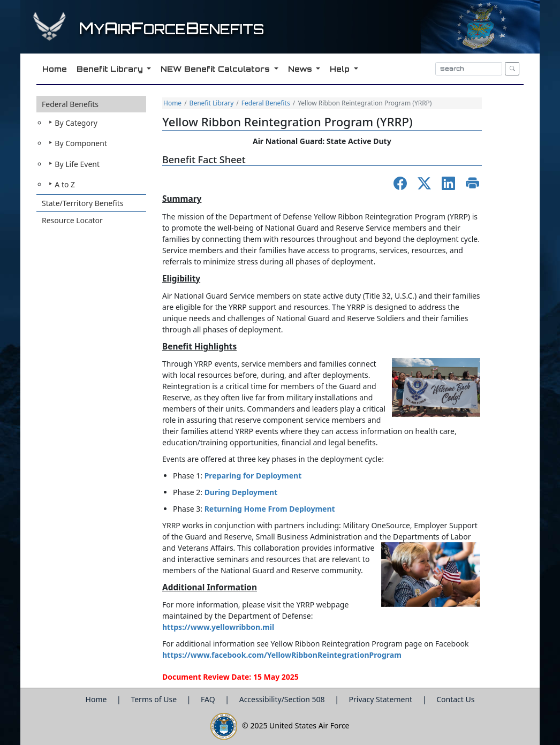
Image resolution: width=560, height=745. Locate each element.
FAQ (209, 699)
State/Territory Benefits (82, 203)
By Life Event (77, 164)
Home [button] (54, 69)
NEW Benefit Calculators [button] (215, 69)
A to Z (65, 184)
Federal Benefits (70, 104)
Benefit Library (212, 103)
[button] (91, 145)
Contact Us (455, 699)
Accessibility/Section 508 (283, 699)
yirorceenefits (171, 29)
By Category (76, 123)
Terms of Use (154, 699)
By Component (81, 143)
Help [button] (340, 69)
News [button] (300, 69)
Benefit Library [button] (110, 69)
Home (172, 103)
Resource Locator (72, 220)
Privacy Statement (382, 699)
